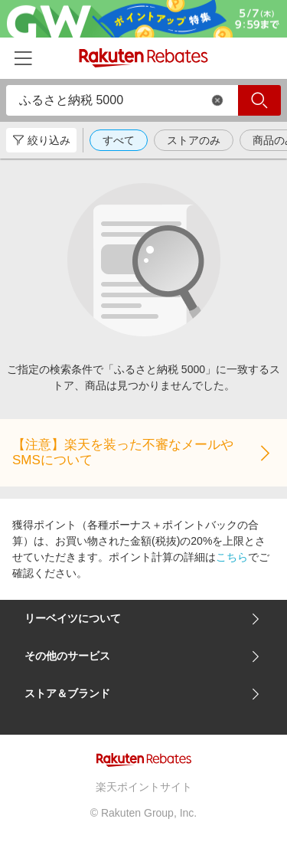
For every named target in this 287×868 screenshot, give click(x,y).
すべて (119, 140)
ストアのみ (194, 140)
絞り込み (41, 140)
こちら (232, 557)
